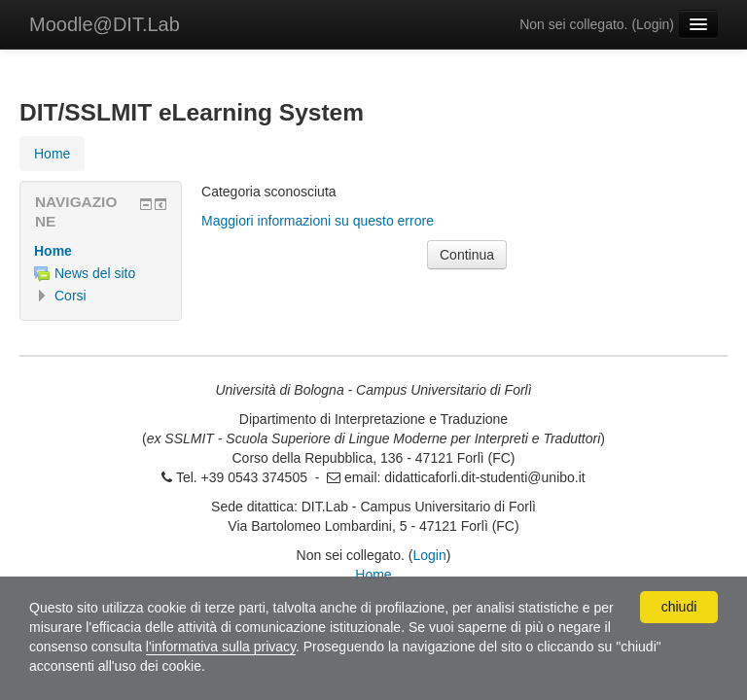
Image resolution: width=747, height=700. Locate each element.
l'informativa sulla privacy (221, 647)
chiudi (679, 607)
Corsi (71, 296)
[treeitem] (101, 251)
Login (653, 24)
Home (53, 251)
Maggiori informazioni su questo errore (318, 221)
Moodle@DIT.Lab (105, 24)
